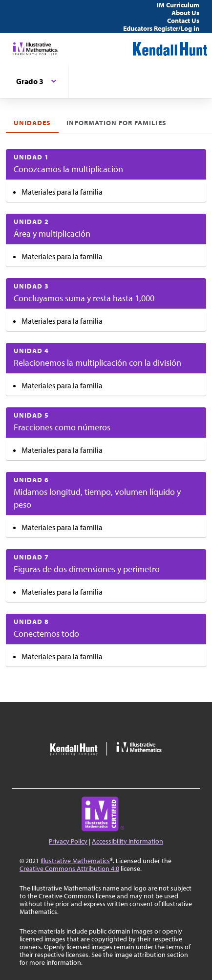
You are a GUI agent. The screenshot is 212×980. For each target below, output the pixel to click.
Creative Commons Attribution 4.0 (69, 869)
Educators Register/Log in (161, 28)
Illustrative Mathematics (75, 861)
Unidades (32, 123)
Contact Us (183, 21)
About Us (185, 13)
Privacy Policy (68, 841)
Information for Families (116, 123)
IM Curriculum (178, 5)
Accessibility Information (127, 841)
